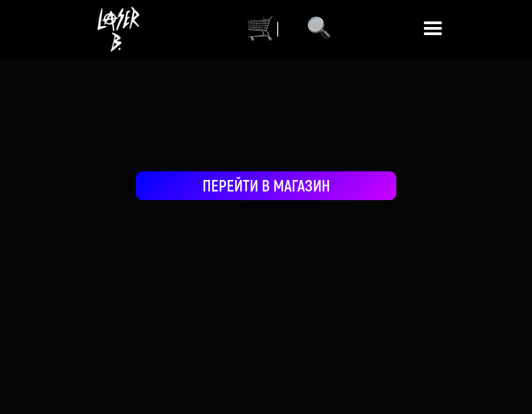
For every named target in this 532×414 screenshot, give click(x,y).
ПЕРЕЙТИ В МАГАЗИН (266, 185)
